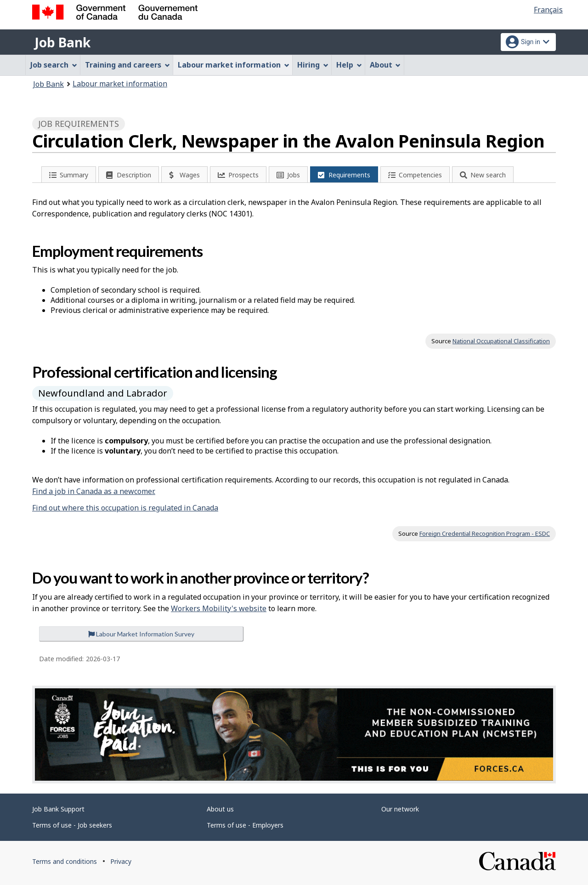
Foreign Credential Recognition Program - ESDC (485, 533)
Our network (400, 809)
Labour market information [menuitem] (234, 65)
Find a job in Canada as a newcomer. (94, 491)
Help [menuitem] (349, 65)
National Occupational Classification (501, 341)
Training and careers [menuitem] (127, 65)
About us (220, 809)
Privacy (121, 861)
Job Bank (62, 42)
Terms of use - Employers (245, 825)
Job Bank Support (58, 809)
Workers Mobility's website (219, 608)
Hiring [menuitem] (313, 65)
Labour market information (120, 84)
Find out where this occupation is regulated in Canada (125, 508)
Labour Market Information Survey (141, 634)
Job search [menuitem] (54, 65)
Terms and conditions (65, 861)
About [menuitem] (385, 65)
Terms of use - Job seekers (72, 825)
